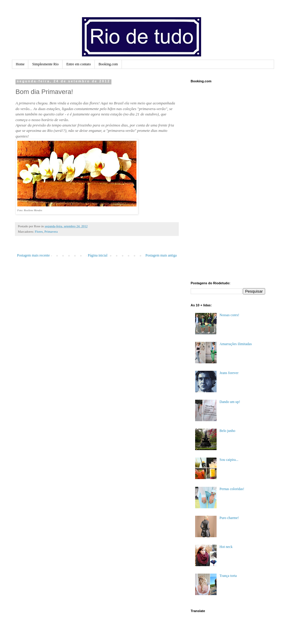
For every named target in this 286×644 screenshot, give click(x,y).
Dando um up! (230, 402)
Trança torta (228, 576)
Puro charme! (229, 518)
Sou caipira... (229, 460)
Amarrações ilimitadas (236, 344)
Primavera (51, 231)
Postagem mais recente (33, 255)
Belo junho (227, 431)
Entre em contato (79, 64)
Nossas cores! (229, 315)
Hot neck (226, 547)
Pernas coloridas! (232, 489)
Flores (39, 231)
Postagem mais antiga (161, 255)
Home (20, 64)
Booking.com (108, 64)
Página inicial (98, 255)
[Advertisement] (210, 181)
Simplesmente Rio (45, 64)
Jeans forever (229, 373)
